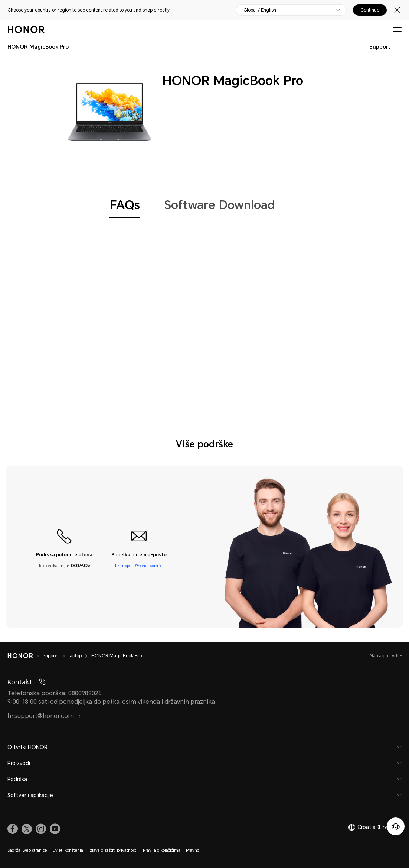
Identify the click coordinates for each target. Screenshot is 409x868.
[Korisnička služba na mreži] (396, 826)
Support (380, 47)
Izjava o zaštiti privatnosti (113, 850)
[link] (13, 829)
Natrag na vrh (385, 656)
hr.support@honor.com (137, 566)
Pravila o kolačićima (162, 850)
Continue (370, 10)
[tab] (125, 205)
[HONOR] (25, 656)
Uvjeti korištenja (68, 850)
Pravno (193, 850)
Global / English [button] (260, 10)
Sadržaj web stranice (27, 850)
